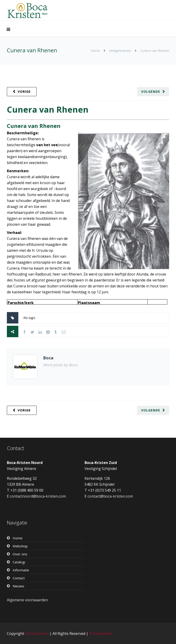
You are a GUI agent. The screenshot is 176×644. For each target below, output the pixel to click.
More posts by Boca (60, 365)
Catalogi (19, 562)
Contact (19, 578)
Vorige (24, 91)
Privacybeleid (100, 633)
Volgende (151, 91)
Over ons (20, 554)
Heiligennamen (120, 51)
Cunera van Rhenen (48, 110)
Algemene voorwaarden (27, 600)
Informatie (21, 570)
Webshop (20, 546)
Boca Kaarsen (37, 633)
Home (95, 51)
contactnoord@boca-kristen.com (38, 496)
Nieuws (18, 586)
